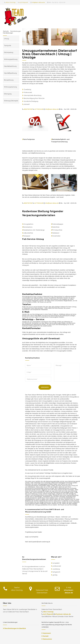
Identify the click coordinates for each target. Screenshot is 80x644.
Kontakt (46, 636)
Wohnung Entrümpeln (11, 101)
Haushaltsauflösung (10, 66)
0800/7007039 (10, 2)
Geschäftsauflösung (10, 73)
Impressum (47, 633)
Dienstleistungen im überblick (15, 628)
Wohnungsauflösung (11, 59)
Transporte (8, 46)
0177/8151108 (24, 2)
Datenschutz (47, 639)
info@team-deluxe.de (38, 2)
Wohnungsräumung (10, 87)
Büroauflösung (9, 80)
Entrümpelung (9, 52)
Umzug (6, 39)
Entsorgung (8, 94)
